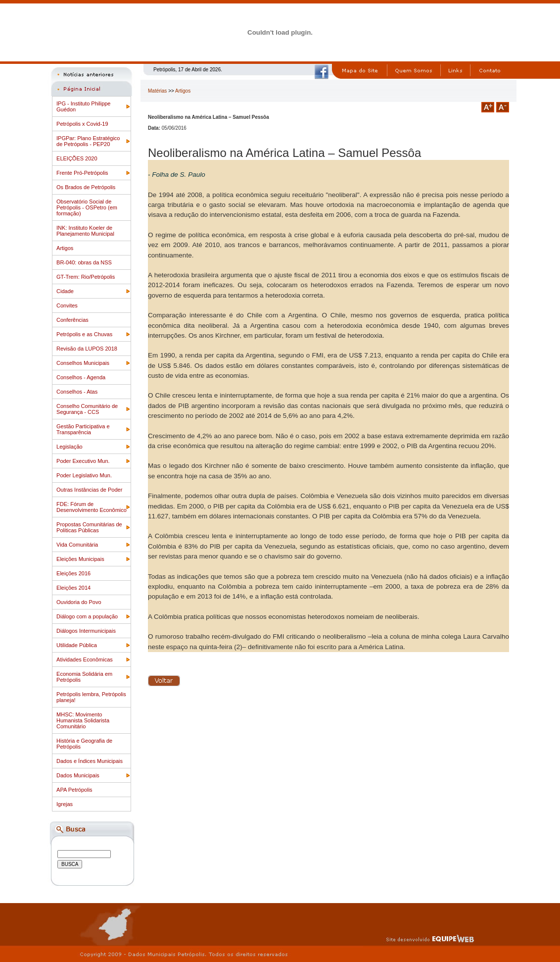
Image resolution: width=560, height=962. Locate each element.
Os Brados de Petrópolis (86, 187)
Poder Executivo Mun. (83, 461)
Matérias (157, 91)
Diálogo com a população (87, 616)
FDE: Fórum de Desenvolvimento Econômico (92, 507)
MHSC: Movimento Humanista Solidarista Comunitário (83, 720)
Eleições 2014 (73, 588)
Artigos (65, 248)
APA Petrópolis (74, 790)
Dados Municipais (78, 775)
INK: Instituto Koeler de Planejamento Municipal (85, 231)
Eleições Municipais (80, 559)
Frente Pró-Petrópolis (82, 173)
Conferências (72, 320)
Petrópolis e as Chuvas (84, 334)
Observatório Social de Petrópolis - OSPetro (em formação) (87, 207)
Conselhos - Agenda (81, 377)
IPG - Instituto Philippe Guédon (83, 106)
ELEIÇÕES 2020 (77, 158)
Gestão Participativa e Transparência (83, 429)
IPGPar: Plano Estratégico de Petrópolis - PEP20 (88, 141)
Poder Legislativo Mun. (84, 475)
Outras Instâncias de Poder (89, 490)
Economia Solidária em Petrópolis (84, 677)
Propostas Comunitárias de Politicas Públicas (89, 527)
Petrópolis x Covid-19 (82, 124)
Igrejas (65, 804)
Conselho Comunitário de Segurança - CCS (87, 409)
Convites (67, 305)
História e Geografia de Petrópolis (84, 744)
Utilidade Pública (77, 645)
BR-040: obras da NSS (84, 262)
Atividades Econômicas (85, 659)
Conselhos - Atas (77, 392)
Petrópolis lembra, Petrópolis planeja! (91, 697)
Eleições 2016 (73, 573)
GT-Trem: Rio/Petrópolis (86, 277)
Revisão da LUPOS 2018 (87, 349)
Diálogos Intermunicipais (86, 631)
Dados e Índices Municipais (90, 761)
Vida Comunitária (77, 545)
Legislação (70, 447)
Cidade (65, 291)
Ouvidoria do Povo (79, 602)
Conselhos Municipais (83, 363)
